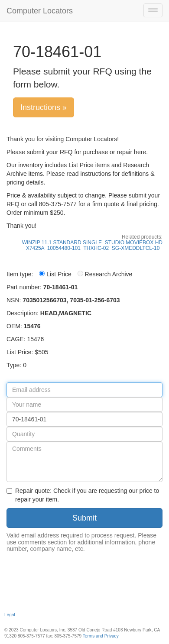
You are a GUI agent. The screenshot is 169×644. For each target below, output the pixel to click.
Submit (84, 518)
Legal (10, 615)
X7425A (35, 248)
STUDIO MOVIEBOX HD (134, 243)
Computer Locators (40, 11)
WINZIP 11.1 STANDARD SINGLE (62, 243)
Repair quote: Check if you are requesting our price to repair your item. (83, 495)
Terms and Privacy (101, 636)
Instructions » (44, 107)
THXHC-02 (96, 248)
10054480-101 (64, 248)
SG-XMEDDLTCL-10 (136, 248)
